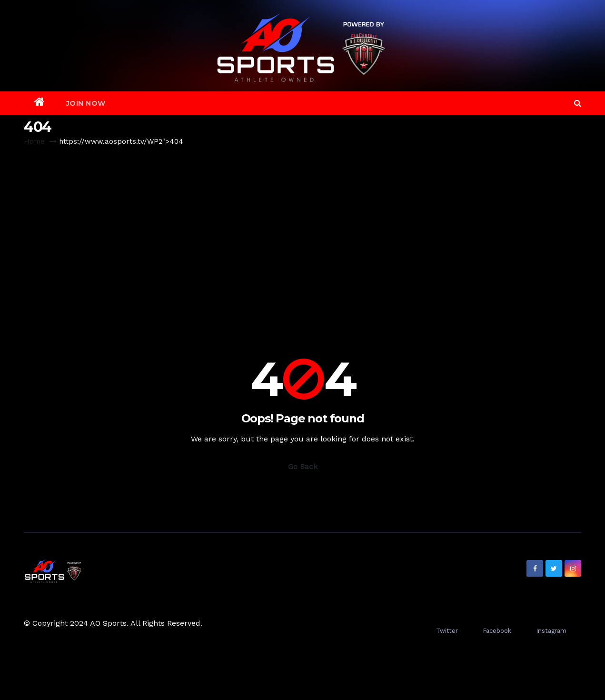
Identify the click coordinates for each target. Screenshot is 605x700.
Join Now (86, 103)
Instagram (551, 631)
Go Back (303, 466)
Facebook (497, 631)
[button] (578, 103)
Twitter (447, 631)
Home (34, 141)
